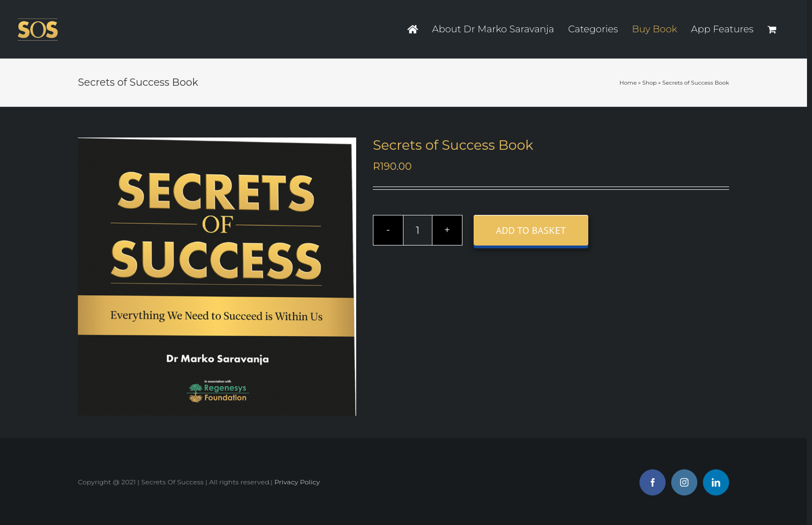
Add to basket (531, 230)
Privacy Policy (297, 482)
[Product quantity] (418, 230)
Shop (649, 83)
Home (628, 83)
